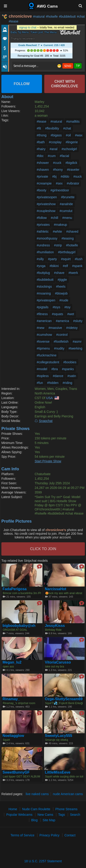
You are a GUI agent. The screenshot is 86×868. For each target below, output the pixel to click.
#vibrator (73, 183)
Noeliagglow (13, 736)
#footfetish (61, 342)
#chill (55, 218)
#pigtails (43, 307)
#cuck (57, 163)
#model (42, 369)
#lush (79, 259)
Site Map (49, 820)
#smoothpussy (47, 238)
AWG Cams (43, 6)
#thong (42, 135)
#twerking (75, 348)
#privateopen (46, 300)
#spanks (68, 369)
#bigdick (71, 163)
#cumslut (66, 211)
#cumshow (44, 335)
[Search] (80, 6)
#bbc (40, 156)
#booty (42, 190)
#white (57, 231)
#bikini (54, 266)
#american (44, 321)
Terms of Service (22, 835)
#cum (52, 156)
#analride (67, 204)
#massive (55, 328)
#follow (42, 218)
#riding (67, 383)
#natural (39, 17)
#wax (79, 135)
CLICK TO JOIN (43, 549)
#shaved (72, 231)
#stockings (44, 287)
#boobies (70, 362)
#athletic (43, 231)
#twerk (73, 273)
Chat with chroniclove (64, 84)
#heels (61, 287)
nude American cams (68, 794)
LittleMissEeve (58, 772)
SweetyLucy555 (59, 736)
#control (62, 335)
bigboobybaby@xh (19, 626)
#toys (56, 307)
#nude (64, 300)
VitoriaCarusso (58, 662)
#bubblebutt (67, 17)
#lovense (43, 342)
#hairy (41, 149)
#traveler (73, 170)
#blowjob (61, 293)
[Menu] (6, 6)
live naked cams (37, 794)
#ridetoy (72, 328)
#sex (59, 183)
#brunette (68, 197)
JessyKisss (55, 626)
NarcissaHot (56, 589)
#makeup (61, 225)
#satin (72, 376)
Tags (62, 815)
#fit (39, 128)
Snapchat (46, 421)
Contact (70, 835)
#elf (65, 266)
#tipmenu (43, 348)
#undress (43, 245)
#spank (77, 266)
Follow (22, 84)
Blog (34, 820)
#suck (78, 176)
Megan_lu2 (12, 662)
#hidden (53, 383)
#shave (59, 273)
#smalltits (73, 121)
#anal (53, 149)
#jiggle (62, 280)
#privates (43, 225)
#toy (67, 307)
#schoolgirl (69, 149)
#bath (41, 142)
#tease (14, 21)
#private (42, 176)
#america (62, 321)
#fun (40, 383)
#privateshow (46, 204)
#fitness (42, 314)
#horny (58, 170)
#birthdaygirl (67, 252)
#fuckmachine (47, 355)
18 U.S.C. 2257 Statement (43, 861)
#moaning (44, 293)
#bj (54, 176)
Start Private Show (48, 461)
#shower (43, 163)
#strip (58, 245)
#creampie (44, 183)
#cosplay (55, 142)
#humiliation (45, 252)
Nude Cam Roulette (36, 809)
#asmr (77, 342)
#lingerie (72, 142)
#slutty (78, 321)
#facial (64, 156)
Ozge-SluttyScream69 (64, 699)
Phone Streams (66, 809)
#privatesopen (47, 197)
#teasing (68, 238)
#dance (58, 376)
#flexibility (52, 128)
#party (52, 259)
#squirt (66, 259)
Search (75, 815)
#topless (43, 376)
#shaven (43, 170)
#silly (40, 259)
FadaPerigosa (15, 589)
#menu (67, 218)
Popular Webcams (19, 815)
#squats (57, 314)
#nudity (59, 348)
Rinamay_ (11, 699)
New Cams (45, 815)
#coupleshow (46, 211)
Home (13, 809)
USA (49, 398)
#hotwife (52, 17)
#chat (81, 17)
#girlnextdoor (60, 190)
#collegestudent (48, 362)
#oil (68, 135)
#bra (55, 369)
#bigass (56, 135)
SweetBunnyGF (16, 772)
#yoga (41, 266)
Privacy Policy (49, 835)
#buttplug (43, 273)
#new (40, 328)
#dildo (65, 176)
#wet (71, 314)
